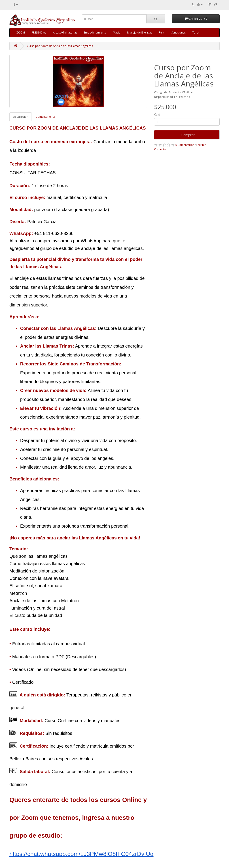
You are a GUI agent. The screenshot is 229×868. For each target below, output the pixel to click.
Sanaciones (178, 32)
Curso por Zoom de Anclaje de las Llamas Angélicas (60, 46)
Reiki (162, 32)
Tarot (196, 32)
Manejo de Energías (140, 32)
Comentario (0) (45, 117)
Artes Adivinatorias (65, 32)
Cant (157, 114)
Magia (117, 32)
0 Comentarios (185, 145)
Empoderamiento (95, 32)
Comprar (187, 135)
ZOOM (21, 32)
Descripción (21, 117)
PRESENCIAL (39, 32)
